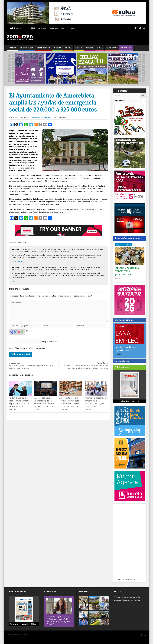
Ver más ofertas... (122, 361)
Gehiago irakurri (17, 261)
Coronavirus (46, 117)
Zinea (100, 49)
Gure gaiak (112, 49)
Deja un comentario (60, 117)
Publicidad (31, 28)
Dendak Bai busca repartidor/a (125, 349)
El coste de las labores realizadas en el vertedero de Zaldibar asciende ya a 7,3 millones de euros (83, 365)
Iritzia (68, 49)
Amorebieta (35, 117)
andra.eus (126, 49)
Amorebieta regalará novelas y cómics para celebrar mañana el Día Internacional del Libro (70, 402)
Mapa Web (54, 28)
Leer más (15, 281)
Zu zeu (79, 49)
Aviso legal (42, 28)
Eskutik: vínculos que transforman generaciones (127, 271)
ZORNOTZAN (14, 117)
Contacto (71, 28)
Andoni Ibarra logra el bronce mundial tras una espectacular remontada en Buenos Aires (20, 402)
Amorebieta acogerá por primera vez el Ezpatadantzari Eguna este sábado (96, 402)
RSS (63, 28)
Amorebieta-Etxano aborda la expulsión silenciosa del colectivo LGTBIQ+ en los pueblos (45, 402)
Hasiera (12, 49)
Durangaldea (27, 49)
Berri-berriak (43, 49)
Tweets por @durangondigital (130, 579)
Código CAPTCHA (48, 341)
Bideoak (90, 49)
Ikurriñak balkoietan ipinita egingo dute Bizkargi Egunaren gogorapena (34, 365)
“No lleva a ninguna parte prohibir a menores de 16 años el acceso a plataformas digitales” (59, 620)
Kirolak (58, 49)
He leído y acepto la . (29, 348)
